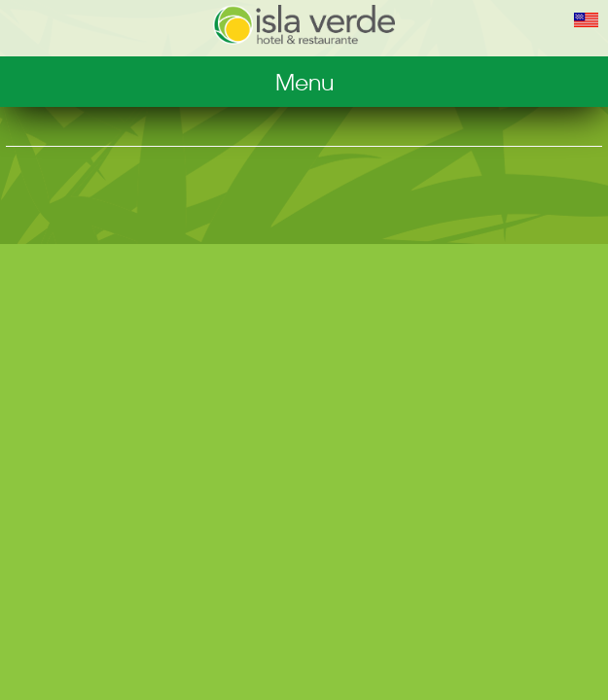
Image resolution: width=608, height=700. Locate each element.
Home (304, 270)
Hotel (304, 76)
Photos (304, 154)
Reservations (304, 192)
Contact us (304, 231)
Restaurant (304, 115)
